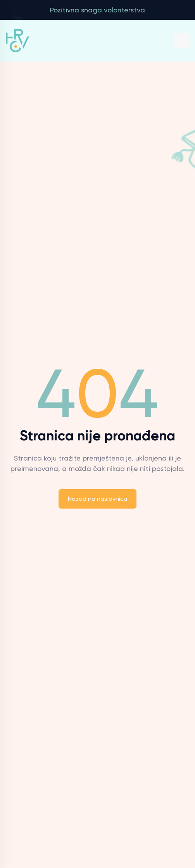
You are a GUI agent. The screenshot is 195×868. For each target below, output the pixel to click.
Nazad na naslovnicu (97, 499)
